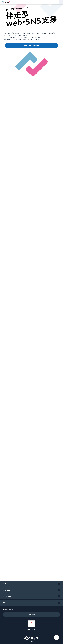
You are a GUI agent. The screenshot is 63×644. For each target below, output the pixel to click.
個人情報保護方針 (8, 609)
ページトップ (59, 636)
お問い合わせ (32, 615)
